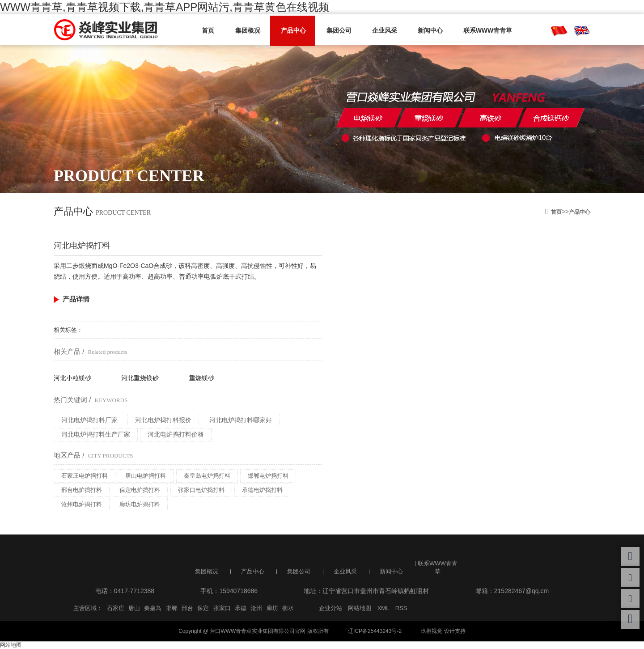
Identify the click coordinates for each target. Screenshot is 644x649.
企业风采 (378, 30)
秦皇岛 (153, 608)
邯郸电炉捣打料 (268, 476)
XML (383, 608)
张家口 (222, 608)
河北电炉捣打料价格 (176, 434)
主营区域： (88, 608)
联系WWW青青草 (478, 30)
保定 (203, 608)
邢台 (187, 608)
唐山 (134, 608)
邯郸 (172, 608)
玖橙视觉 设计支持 (443, 631)
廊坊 (272, 608)
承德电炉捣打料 (262, 490)
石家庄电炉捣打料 (85, 476)
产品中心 (290, 30)
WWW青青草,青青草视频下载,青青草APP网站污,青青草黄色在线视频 (165, 7)
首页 (209, 30)
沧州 (256, 608)
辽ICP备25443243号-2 (375, 631)
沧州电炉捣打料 (82, 504)
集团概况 (246, 30)
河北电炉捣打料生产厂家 (96, 434)
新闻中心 (422, 30)
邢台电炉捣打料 (82, 490)
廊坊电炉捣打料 (140, 504)
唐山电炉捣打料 (146, 476)
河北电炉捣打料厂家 (89, 420)
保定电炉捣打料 (140, 490)
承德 (241, 608)
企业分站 (330, 608)
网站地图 (360, 608)
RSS (401, 608)
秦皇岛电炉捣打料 (207, 476)
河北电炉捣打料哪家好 (241, 420)
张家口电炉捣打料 (201, 490)
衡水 (288, 608)
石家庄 (116, 608)
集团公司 (334, 30)
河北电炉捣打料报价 (163, 420)
